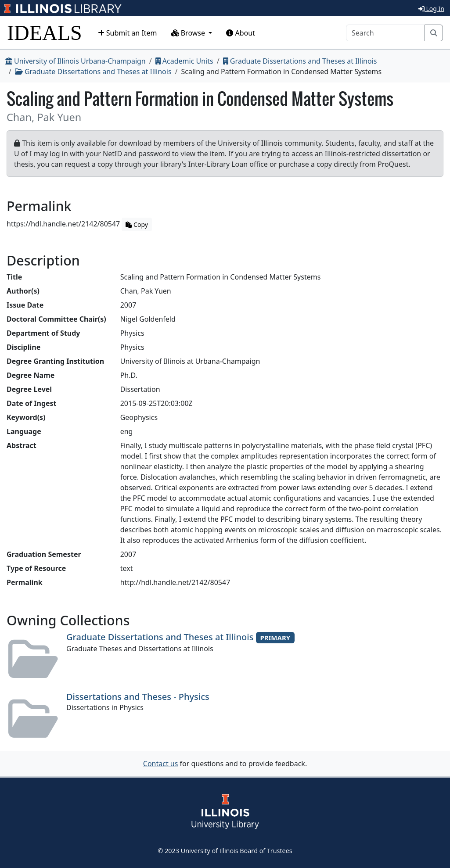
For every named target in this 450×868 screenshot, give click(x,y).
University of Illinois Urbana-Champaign (76, 61)
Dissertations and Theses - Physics (138, 697)
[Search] (385, 33)
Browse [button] (189, 33)
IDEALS (45, 33)
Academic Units (184, 61)
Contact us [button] (161, 764)
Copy (137, 224)
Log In (431, 9)
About (241, 33)
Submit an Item (128, 33)
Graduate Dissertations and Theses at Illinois (300, 61)
